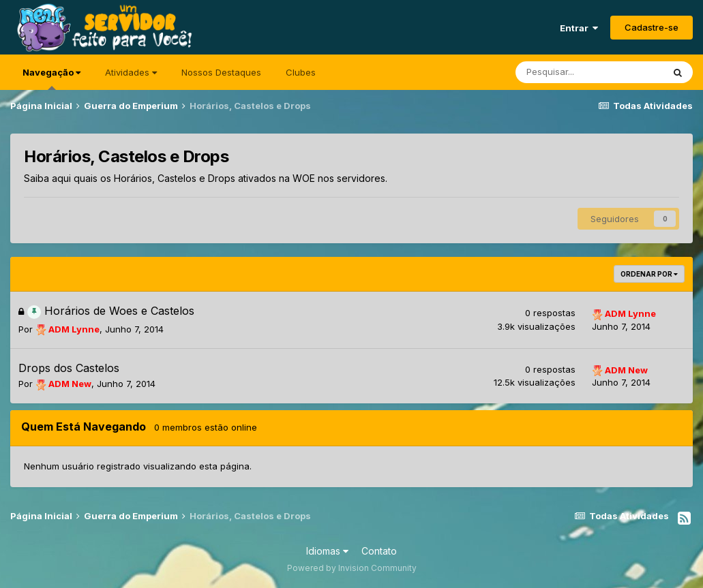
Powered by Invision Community (352, 568)
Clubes (301, 72)
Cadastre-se (652, 27)
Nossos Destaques (221, 72)
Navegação (51, 78)
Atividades (131, 72)
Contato (379, 551)
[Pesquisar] (589, 72)
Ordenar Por (649, 274)
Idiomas (327, 551)
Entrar (579, 28)
